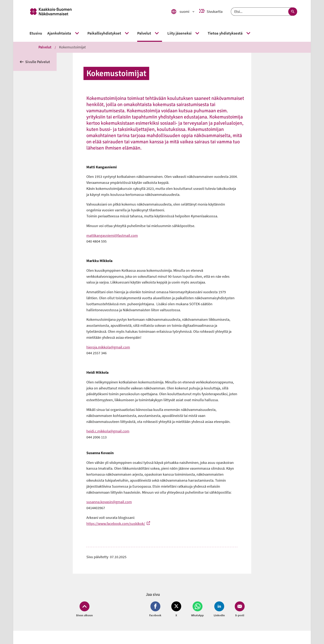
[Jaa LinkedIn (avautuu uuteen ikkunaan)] (219, 609)
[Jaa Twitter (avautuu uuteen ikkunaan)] (176, 609)
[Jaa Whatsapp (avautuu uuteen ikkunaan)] (197, 609)
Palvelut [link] (45, 47)
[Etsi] (264, 12)
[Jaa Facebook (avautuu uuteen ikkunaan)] (156, 609)
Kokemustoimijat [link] (72, 47)
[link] (94, 12)
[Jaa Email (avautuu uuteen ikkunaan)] (239, 609)
